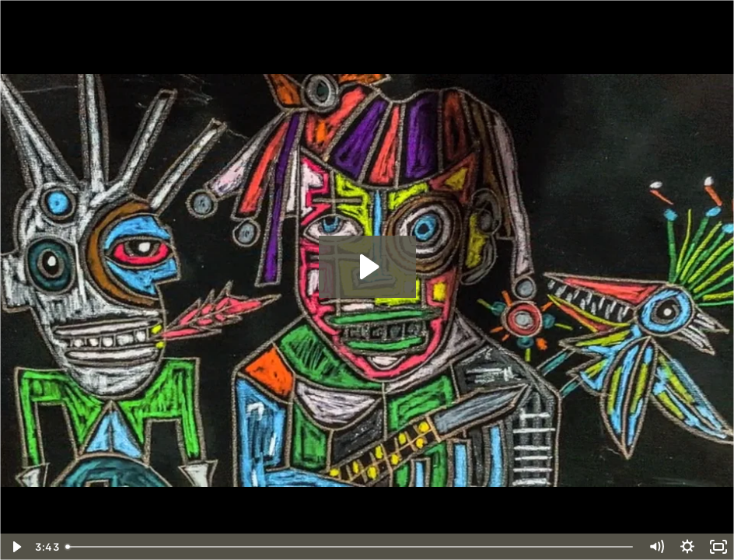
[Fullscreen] (718, 547)
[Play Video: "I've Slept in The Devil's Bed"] (367, 267)
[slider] (350, 547)
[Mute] (656, 547)
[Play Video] (16, 547)
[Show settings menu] (687, 547)
